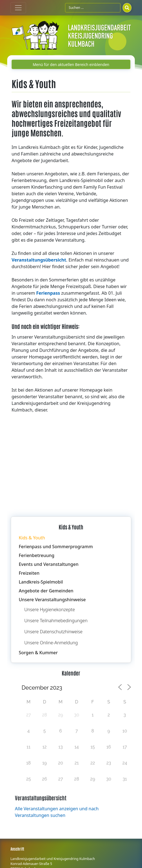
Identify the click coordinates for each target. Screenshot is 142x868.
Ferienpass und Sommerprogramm (56, 547)
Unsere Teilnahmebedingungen (56, 621)
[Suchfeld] (93, 8)
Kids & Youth (32, 538)
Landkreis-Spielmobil (41, 582)
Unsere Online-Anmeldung (51, 643)
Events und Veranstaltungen (49, 564)
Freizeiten (29, 573)
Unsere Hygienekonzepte (50, 610)
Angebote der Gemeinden (46, 591)
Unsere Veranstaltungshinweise (52, 600)
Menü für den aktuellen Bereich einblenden (71, 64)
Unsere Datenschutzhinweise (53, 632)
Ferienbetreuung (37, 555)
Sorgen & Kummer (38, 653)
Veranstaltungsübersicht (39, 260)
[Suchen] (127, 8)
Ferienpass (48, 293)
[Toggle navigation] (18, 8)
